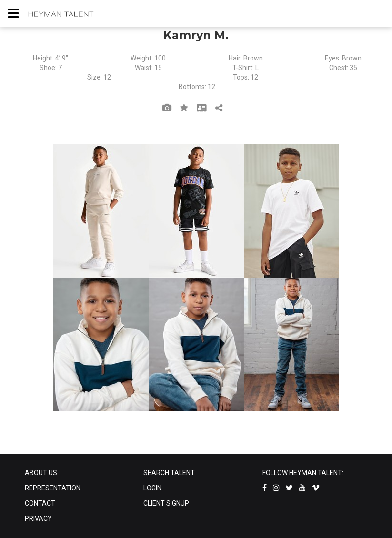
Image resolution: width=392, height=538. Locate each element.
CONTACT (40, 503)
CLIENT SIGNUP (166, 503)
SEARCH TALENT (169, 473)
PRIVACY (38, 518)
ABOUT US (41, 473)
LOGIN (152, 488)
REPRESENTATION (53, 488)
